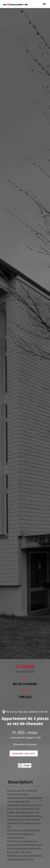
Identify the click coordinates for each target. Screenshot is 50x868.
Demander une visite (24, 753)
